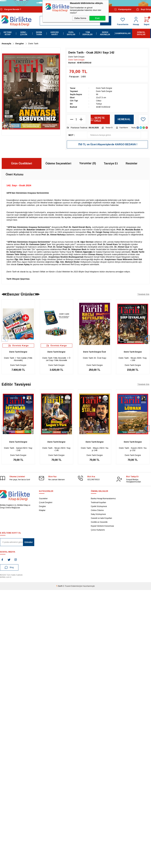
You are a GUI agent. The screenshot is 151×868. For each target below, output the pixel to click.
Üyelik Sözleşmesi (99, 506)
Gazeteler (43, 499)
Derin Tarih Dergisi (18, 352)
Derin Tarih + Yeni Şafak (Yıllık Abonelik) (18, 359)
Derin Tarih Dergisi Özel (95, 352)
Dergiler (42, 506)
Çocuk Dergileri (46, 502)
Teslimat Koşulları (98, 502)
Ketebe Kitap (8, 33)
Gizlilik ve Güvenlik (99, 522)
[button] (146, 338)
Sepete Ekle (98, 119)
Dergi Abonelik (105, 33)
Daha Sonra (80, 18)
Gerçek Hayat (55, 33)
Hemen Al (124, 119)
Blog (9, 567)
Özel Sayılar (71, 33)
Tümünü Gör (143, 294)
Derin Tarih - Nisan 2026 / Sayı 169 (133, 359)
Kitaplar (42, 510)
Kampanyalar (123, 9)
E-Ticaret (67, 586)
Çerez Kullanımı (98, 530)
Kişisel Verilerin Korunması (102, 526)
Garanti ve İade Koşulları (101, 518)
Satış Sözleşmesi (98, 514)
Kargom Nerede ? (11, 9)
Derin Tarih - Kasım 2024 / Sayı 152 (133, 449)
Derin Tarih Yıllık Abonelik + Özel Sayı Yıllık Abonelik (56, 359)
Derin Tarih (39, 33)
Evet (97, 18)
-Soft (59, 586)
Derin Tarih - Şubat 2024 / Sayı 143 (18, 449)
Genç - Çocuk (24, 33)
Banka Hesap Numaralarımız (103, 499)
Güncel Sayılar (141, 33)
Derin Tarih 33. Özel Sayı (95, 358)
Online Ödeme (97, 510)
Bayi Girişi (144, 9)
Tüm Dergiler (88, 33)
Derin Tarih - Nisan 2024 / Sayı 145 (56, 449)
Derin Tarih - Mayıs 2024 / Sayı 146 (95, 449)
